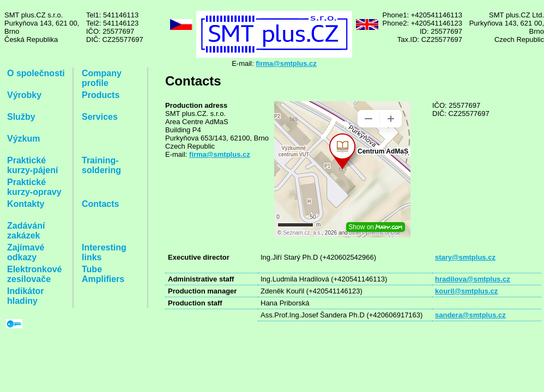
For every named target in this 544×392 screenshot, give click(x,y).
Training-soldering (101, 165)
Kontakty (26, 204)
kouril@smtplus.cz (466, 291)
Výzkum (23, 139)
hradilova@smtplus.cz (473, 279)
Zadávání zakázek (26, 231)
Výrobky (24, 95)
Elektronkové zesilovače (34, 274)
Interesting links (104, 252)
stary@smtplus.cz (465, 257)
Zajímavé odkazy (26, 252)
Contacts (100, 204)
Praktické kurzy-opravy (34, 187)
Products (101, 95)
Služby (21, 117)
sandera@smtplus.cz (470, 315)
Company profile (102, 78)
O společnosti (36, 73)
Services (100, 117)
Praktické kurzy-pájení (32, 165)
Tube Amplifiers (103, 274)
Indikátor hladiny (26, 296)
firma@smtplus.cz (286, 63)
